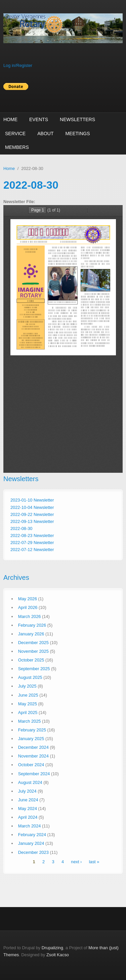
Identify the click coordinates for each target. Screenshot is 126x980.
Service (15, 133)
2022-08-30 (21, 528)
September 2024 (34, 774)
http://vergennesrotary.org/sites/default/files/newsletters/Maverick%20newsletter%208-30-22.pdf (63, 339)
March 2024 (30, 826)
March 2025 (30, 721)
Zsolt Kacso (58, 955)
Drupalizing (52, 948)
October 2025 (31, 660)
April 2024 (28, 817)
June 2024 (28, 800)
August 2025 (30, 677)
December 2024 (33, 747)
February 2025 (32, 730)
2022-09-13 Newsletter (32, 521)
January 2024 (31, 843)
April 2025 (28, 712)
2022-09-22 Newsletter (32, 514)
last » (94, 862)
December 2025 (33, 643)
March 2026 (30, 616)
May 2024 (28, 809)
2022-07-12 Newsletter (32, 550)
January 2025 (31, 739)
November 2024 (33, 756)
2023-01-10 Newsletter (32, 500)
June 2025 (28, 695)
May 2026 (28, 599)
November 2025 (33, 651)
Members (17, 147)
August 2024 (30, 782)
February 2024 (32, 835)
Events (39, 119)
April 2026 (28, 607)
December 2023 (33, 852)
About (45, 133)
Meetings (77, 133)
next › (76, 862)
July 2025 (27, 686)
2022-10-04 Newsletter (32, 507)
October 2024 (31, 765)
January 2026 (31, 634)
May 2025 (28, 704)
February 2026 (32, 625)
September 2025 (34, 669)
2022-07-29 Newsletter (32, 543)
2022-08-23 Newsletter (32, 536)
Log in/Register (18, 65)
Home (10, 119)
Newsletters (77, 119)
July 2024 (27, 791)
